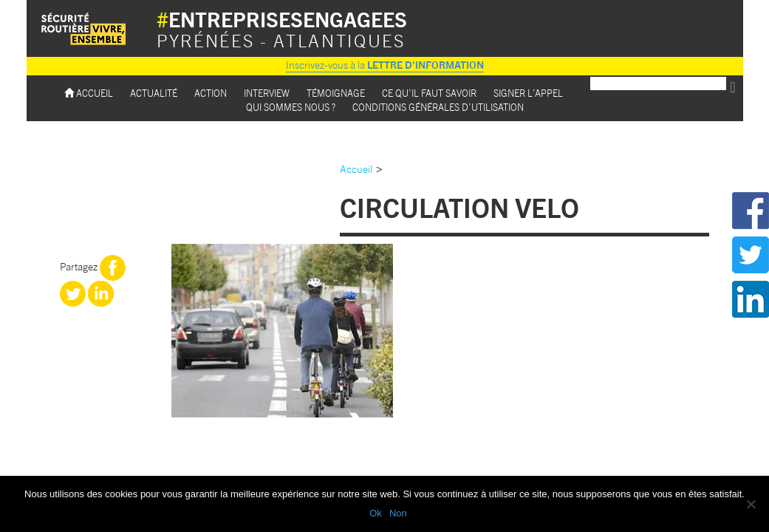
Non (398, 513)
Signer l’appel (528, 93)
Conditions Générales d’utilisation (438, 107)
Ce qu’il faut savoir (429, 93)
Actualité (154, 93)
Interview (267, 93)
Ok (376, 513)
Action (211, 93)
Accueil (89, 93)
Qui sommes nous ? (291, 107)
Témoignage (336, 93)
